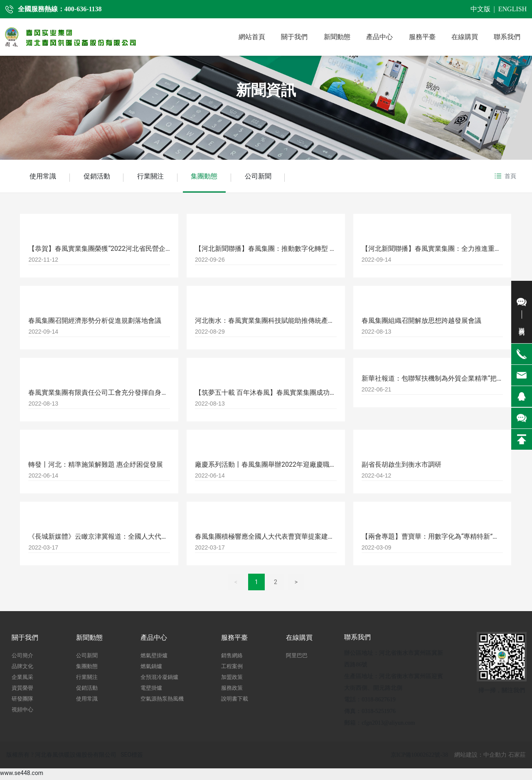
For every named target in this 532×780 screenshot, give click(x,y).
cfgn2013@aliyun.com (388, 725)
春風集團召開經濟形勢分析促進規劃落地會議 (95, 323)
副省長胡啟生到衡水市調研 (401, 467)
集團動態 (211, 177)
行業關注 (155, 177)
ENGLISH (512, 9)
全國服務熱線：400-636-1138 (60, 9)
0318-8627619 (379, 702)
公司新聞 (266, 177)
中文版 (480, 9)
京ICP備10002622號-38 (419, 757)
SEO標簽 (132, 757)
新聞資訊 (266, 90)
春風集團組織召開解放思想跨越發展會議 (421, 323)
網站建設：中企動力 (480, 757)
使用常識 (44, 177)
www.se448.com (22, 775)
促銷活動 (99, 177)
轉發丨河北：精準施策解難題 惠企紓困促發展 (96, 467)
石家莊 (517, 757)
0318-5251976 (379, 713)
